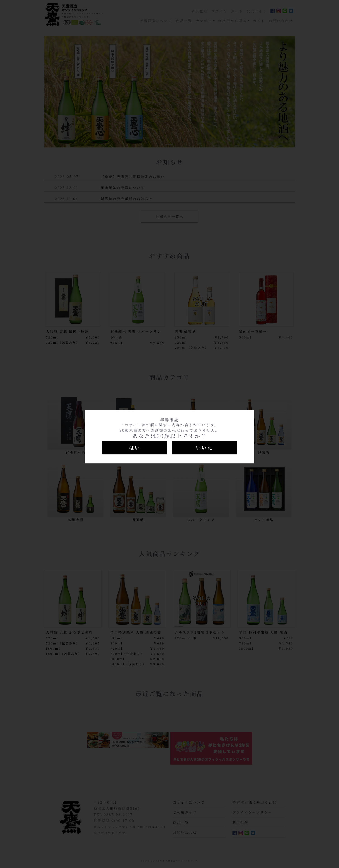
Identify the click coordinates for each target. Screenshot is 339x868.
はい (135, 447)
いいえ (204, 447)
